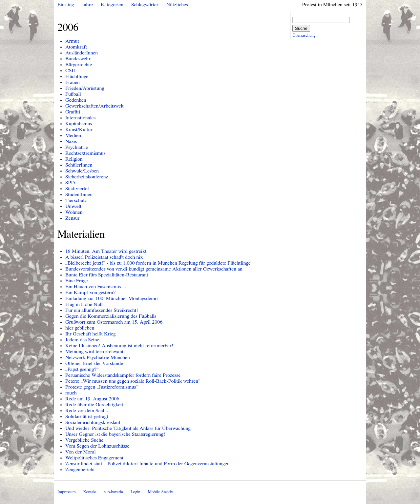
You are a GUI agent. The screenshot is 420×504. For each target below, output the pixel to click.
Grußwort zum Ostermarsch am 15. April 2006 (114, 322)
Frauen (73, 82)
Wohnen (74, 212)
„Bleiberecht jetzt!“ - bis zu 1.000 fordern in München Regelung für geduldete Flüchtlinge (158, 263)
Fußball (73, 94)
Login (136, 492)
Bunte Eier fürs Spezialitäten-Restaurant (107, 275)
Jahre (87, 5)
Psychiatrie (77, 147)
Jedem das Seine (82, 340)
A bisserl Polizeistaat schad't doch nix (104, 257)
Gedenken (76, 100)
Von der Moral (81, 452)
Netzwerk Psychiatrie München (98, 357)
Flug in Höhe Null (84, 304)
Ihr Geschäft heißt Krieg (90, 334)
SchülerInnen (79, 165)
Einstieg (66, 5)
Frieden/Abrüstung (85, 88)
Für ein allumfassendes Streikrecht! (102, 310)
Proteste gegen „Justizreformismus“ (102, 387)
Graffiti (73, 112)
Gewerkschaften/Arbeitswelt (94, 106)
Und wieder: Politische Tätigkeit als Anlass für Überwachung (128, 428)
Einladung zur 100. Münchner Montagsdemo (111, 298)
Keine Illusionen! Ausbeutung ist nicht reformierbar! (119, 346)
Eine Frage (77, 281)
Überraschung (304, 36)
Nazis (71, 141)
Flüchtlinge (77, 76)
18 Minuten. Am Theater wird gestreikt (106, 251)
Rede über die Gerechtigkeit (94, 405)
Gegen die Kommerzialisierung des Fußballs (111, 316)
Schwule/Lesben (82, 171)
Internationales (80, 118)
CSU (70, 71)
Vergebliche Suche (84, 440)
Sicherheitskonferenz (87, 177)
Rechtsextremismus (85, 153)
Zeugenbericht (80, 470)
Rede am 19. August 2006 (92, 399)
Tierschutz (76, 200)
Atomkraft (76, 47)
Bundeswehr (78, 59)
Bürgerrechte (79, 65)
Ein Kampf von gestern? (90, 292)
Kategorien (112, 5)
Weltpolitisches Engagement (94, 458)
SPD (70, 183)
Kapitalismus (79, 124)
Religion (74, 159)
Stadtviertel (77, 189)
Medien (73, 135)
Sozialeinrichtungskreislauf (93, 422)
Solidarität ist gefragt (87, 416)
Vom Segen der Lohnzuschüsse (97, 446)
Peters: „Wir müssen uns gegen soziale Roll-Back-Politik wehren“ (133, 381)
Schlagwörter (145, 5)
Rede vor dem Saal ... (87, 411)
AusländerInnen (82, 53)
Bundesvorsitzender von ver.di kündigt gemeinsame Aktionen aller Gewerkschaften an (154, 269)
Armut (72, 41)
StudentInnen (79, 194)
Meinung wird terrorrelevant (94, 352)
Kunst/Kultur (79, 130)
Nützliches (177, 5)
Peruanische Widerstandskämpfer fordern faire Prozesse (123, 375)
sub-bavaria (113, 492)
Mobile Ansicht (161, 492)
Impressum (67, 492)
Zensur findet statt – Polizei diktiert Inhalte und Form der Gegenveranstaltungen (147, 464)
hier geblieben (80, 328)
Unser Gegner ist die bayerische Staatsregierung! (115, 434)
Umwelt (73, 206)
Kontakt (90, 492)
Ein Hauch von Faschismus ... (96, 287)
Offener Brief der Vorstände (94, 363)
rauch (71, 393)
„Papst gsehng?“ (82, 369)
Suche (301, 28)
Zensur (72, 218)
